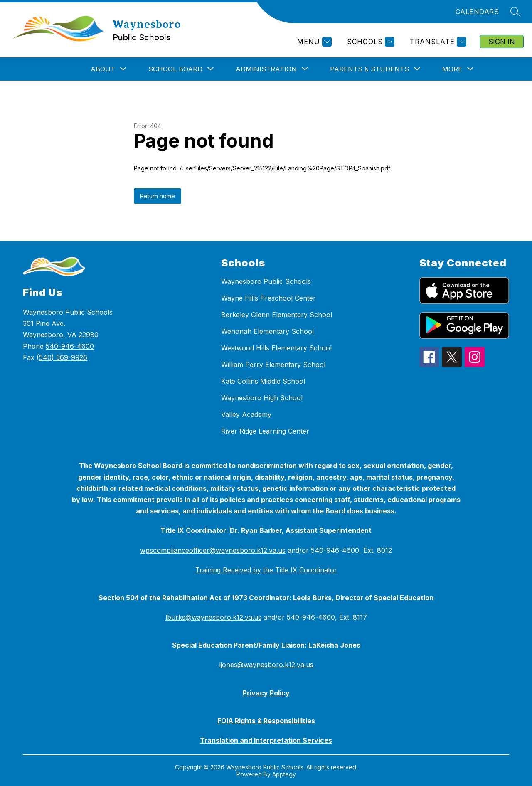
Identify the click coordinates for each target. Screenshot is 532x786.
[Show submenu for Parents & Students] (369, 69)
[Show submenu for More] (452, 69)
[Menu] (313, 42)
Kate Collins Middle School (263, 381)
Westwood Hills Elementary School (276, 348)
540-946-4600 (70, 346)
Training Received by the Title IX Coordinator (266, 570)
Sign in (502, 42)
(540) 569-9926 (62, 357)
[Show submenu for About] (103, 69)
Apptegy (284, 774)
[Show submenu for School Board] (175, 69)
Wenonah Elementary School (267, 331)
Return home (158, 196)
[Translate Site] (437, 42)
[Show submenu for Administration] (266, 69)
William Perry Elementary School (273, 365)
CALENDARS (477, 12)
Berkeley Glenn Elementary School (277, 315)
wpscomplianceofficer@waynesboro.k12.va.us (213, 550)
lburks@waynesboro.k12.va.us (213, 617)
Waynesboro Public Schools (266, 281)
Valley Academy (246, 414)
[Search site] (515, 12)
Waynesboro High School (262, 398)
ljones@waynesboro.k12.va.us (266, 665)
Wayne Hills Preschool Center (268, 298)
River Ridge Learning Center (265, 431)
